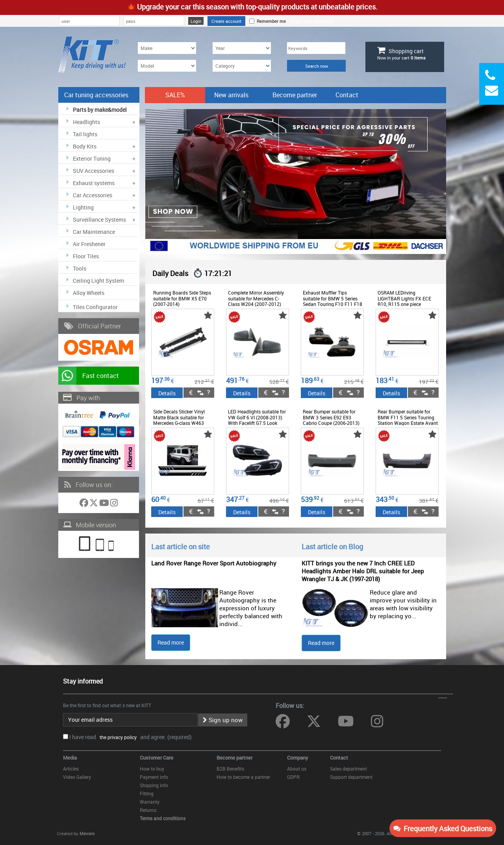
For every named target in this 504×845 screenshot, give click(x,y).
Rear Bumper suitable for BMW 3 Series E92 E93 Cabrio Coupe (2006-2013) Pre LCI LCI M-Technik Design (331, 423)
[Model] (167, 66)
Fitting (147, 793)
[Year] (242, 48)
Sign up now (223, 720)
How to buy (152, 769)
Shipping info (154, 785)
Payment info (154, 777)
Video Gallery (77, 777)
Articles (71, 769)
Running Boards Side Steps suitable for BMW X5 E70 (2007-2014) (182, 298)
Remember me (270, 21)
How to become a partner (243, 777)
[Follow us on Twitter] (94, 504)
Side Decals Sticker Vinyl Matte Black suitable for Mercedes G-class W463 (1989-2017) (179, 420)
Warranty (150, 802)
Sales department (348, 769)
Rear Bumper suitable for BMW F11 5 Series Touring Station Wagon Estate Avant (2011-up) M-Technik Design (408, 420)
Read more (171, 642)
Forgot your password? (312, 21)
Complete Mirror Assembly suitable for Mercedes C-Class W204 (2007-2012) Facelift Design (256, 301)
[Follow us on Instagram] (114, 504)
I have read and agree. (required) (131, 737)
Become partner (295, 95)
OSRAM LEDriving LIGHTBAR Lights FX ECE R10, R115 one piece (404, 298)
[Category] (242, 66)
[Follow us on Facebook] (84, 504)
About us (297, 769)
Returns (148, 810)
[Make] (167, 48)
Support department (351, 777)
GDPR (293, 777)
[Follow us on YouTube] (105, 504)
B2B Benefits (230, 769)
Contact (347, 95)
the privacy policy (117, 737)
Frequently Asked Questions (443, 828)
